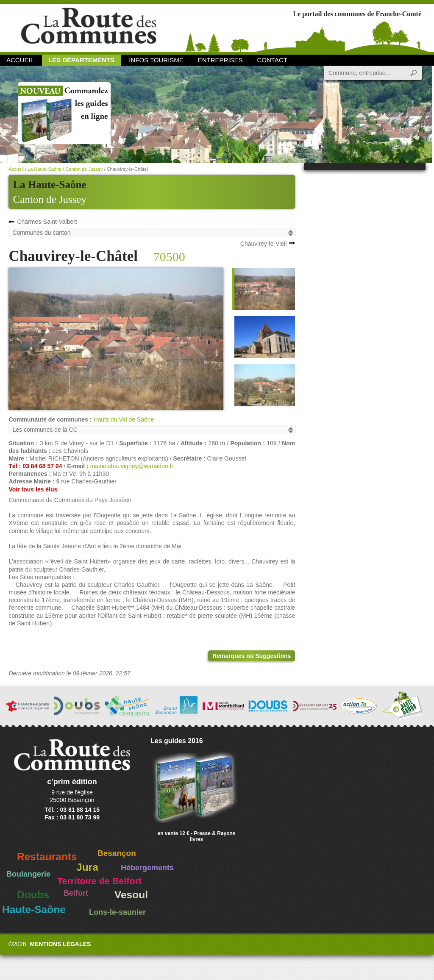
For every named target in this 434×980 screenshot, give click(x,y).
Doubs (33, 895)
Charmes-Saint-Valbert (47, 222)
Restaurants (47, 856)
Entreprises (220, 60)
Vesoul (131, 895)
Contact (272, 60)
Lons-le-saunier (117, 912)
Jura (87, 867)
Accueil (20, 60)
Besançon (117, 853)
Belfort (76, 893)
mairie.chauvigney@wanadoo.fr (132, 466)
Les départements (81, 60)
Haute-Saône (34, 909)
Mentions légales (60, 944)
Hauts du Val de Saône (124, 419)
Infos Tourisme (156, 60)
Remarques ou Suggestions (252, 656)
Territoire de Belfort (99, 881)
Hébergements (147, 868)
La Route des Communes (89, 27)
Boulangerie (28, 874)
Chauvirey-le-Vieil (263, 244)
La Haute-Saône (45, 169)
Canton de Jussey (50, 199)
